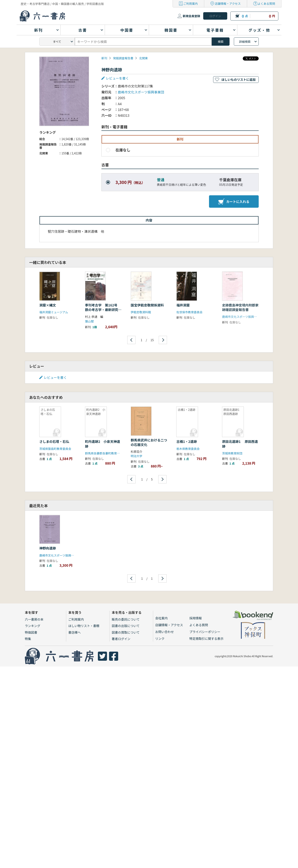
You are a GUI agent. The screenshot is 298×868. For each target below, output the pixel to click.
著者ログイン (121, 639)
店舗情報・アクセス (228, 4)
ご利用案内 (191, 4)
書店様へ (74, 632)
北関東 (143, 58)
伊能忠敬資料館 (141, 312)
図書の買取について (126, 632)
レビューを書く (117, 78)
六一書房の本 (34, 619)
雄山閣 (89, 321)
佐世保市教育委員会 (189, 312)
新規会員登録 (191, 16)
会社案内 (161, 618)
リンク (160, 638)
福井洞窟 (183, 305)
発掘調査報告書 (123, 58)
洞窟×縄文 (48, 305)
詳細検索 (245, 42)
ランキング (33, 626)
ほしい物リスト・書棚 (84, 626)
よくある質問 (266, 4)
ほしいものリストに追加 (239, 79)
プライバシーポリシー (205, 632)
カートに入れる (234, 201)
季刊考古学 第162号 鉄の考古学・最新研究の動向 (103, 310)
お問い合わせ (165, 632)
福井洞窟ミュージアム (54, 312)
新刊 (104, 58)
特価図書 (31, 632)
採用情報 (196, 618)
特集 (28, 639)
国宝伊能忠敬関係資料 (147, 305)
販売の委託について (126, 619)
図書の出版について (126, 626)
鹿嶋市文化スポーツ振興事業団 (141, 92)
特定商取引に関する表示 (206, 638)
